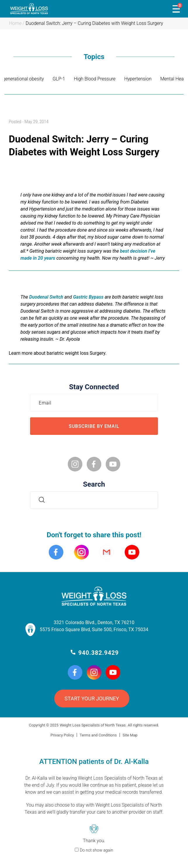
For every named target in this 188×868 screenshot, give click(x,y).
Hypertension (138, 79)
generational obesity (23, 79)
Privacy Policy (62, 735)
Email (47, 403)
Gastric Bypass (88, 297)
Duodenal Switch (46, 297)
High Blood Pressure (95, 79)
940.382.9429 (98, 653)
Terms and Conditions (98, 735)
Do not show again (96, 850)
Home (15, 23)
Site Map (130, 735)
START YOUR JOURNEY (92, 699)
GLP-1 (59, 79)
